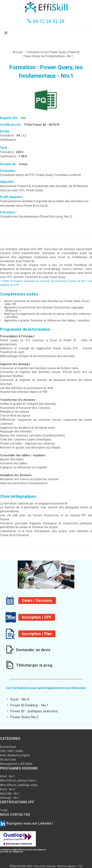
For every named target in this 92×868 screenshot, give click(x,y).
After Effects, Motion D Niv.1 (18, 781)
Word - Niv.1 (8, 776)
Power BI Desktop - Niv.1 (28, 705)
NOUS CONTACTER (15, 815)
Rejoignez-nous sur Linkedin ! (29, 823)
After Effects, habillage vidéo (19, 785)
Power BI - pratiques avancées (32, 711)
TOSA (4, 810)
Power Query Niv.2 (23, 717)
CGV (80, 866)
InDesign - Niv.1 (10, 798)
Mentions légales (67, 866)
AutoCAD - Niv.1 (10, 794)
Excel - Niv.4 (18, 699)
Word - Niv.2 (8, 789)
